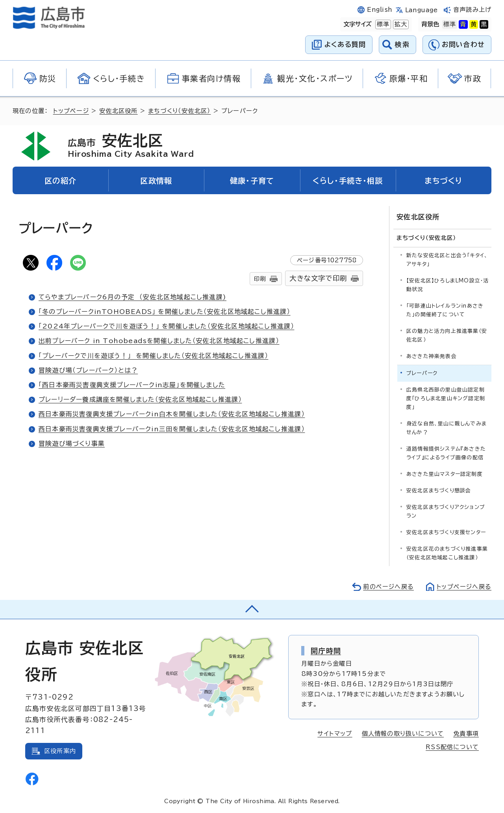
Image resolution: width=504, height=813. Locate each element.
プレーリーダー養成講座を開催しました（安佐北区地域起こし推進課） (140, 399)
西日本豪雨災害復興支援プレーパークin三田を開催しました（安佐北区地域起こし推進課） (172, 429)
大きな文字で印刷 (318, 278)
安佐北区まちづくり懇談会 (439, 491)
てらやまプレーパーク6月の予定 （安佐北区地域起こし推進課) (133, 297)
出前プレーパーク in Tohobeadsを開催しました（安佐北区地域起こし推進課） (159, 341)
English (380, 10)
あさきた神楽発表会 (432, 356)
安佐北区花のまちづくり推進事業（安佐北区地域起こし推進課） (447, 553)
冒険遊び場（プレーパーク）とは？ (88, 370)
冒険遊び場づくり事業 (72, 444)
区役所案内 (60, 751)
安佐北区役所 (118, 111)
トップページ (71, 111)
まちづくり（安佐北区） (179, 111)
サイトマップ (335, 734)
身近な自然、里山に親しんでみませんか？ (447, 428)
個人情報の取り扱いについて (403, 734)
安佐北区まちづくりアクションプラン (446, 511)
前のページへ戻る (388, 587)
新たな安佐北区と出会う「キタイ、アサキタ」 (447, 259)
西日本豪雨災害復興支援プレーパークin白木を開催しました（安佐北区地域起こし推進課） (172, 414)
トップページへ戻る (464, 587)
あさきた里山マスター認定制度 (445, 474)
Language (422, 10)
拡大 (400, 24)
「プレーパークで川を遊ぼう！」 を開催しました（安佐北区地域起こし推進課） (153, 356)
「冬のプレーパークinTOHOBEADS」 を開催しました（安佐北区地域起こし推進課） (165, 312)
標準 (382, 24)
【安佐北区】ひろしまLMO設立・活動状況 (447, 285)
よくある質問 (345, 44)
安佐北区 (131, 146)
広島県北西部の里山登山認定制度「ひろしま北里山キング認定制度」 (446, 398)
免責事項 (466, 734)
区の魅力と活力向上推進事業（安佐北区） (447, 335)
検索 (402, 44)
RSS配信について (452, 747)
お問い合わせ (463, 44)
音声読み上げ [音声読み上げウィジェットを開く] (472, 10)
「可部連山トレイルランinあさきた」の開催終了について (445, 310)
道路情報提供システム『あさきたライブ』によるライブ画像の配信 (446, 453)
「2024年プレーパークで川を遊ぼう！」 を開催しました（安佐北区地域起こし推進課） (166, 326)
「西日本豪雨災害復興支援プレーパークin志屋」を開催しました (132, 385)
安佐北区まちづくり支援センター (446, 532)
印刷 (260, 279)
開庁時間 (326, 650)
